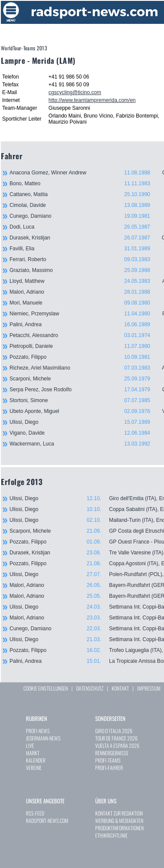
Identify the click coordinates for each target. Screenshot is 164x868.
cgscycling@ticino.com (75, 92)
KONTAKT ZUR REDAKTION (119, 813)
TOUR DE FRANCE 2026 (116, 738)
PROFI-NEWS (38, 731)
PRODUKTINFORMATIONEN (119, 828)
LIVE (30, 745)
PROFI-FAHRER (109, 768)
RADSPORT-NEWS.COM (47, 821)
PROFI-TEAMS (108, 760)
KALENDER (36, 760)
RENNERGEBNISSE (112, 753)
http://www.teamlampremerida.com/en (92, 100)
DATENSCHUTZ (90, 688)
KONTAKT (120, 688)
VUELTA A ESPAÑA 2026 (117, 745)
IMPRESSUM (149, 688)
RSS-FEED (35, 813)
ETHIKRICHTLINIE (111, 835)
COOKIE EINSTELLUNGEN (46, 688)
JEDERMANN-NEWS (43, 738)
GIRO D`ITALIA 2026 (114, 731)
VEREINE (34, 768)
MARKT (33, 753)
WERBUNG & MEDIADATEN (119, 821)
